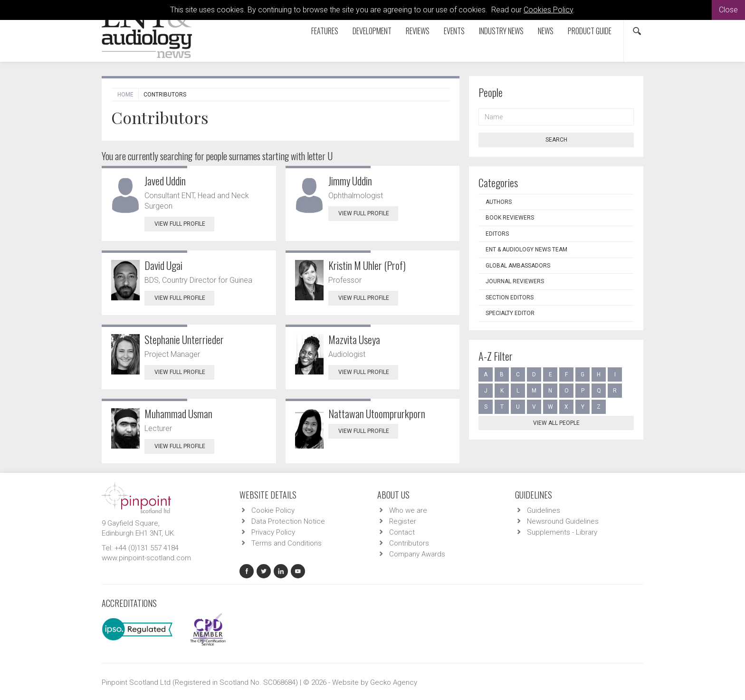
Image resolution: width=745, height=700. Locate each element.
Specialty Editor (510, 313)
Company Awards (417, 554)
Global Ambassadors (518, 266)
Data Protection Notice (288, 521)
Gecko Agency (394, 682)
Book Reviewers (510, 218)
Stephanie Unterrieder (184, 339)
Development (372, 31)
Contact (402, 532)
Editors (497, 234)
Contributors (409, 543)
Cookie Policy (273, 510)
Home (125, 95)
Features (325, 31)
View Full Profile (184, 224)
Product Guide (590, 31)
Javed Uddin (165, 181)
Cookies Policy (548, 10)
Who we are (408, 510)
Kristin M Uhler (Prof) (367, 265)
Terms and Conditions (287, 543)
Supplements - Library (562, 532)
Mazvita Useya (354, 339)
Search (556, 140)
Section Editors (510, 297)
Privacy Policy (273, 532)
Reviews (418, 31)
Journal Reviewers (515, 281)
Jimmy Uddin (350, 181)
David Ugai (163, 265)
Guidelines (544, 510)
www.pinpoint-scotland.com (146, 558)
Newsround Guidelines (563, 521)
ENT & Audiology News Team (526, 249)
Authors (499, 202)
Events (454, 31)
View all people (556, 423)
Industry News (501, 31)
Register (403, 521)
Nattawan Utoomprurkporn (377, 413)
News (546, 31)
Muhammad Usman (178, 413)
